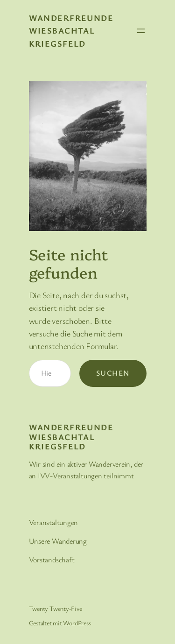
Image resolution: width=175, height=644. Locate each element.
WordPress (77, 623)
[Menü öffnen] (141, 31)
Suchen (113, 373)
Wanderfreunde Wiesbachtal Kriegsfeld (71, 31)
